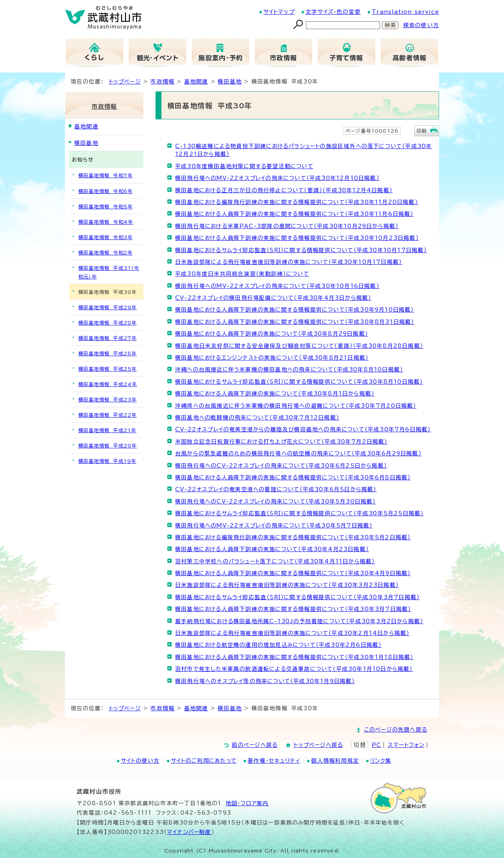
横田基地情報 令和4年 (106, 222)
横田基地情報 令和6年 (106, 191)
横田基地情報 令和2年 (106, 253)
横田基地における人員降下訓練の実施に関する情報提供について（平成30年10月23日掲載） (297, 238)
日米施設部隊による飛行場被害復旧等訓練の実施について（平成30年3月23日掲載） (287, 585)
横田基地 (230, 82)
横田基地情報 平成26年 (107, 353)
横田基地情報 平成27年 (107, 338)
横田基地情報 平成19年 (107, 461)
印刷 (422, 131)
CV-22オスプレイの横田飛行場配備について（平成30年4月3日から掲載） (273, 298)
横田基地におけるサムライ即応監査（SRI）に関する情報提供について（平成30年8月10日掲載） (299, 382)
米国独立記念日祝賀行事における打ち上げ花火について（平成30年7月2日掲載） (282, 442)
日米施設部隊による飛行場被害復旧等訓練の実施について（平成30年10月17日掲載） (289, 262)
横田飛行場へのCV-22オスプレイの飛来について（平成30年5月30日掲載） (276, 501)
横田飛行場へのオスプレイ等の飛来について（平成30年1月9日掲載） (265, 681)
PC (376, 745)
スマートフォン (406, 745)
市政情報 (162, 82)
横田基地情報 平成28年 (107, 323)
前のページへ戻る (255, 745)
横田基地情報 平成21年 (107, 430)
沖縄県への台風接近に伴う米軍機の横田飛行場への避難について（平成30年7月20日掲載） (296, 406)
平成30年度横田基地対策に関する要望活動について (244, 166)
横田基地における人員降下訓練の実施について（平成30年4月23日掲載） (272, 549)
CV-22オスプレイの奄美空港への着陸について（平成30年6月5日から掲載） (276, 489)
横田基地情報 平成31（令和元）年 (109, 272)
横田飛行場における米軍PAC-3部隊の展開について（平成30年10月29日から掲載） (287, 226)
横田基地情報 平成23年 (107, 399)
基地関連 (196, 82)
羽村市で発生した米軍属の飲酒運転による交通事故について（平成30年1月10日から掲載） (294, 669)
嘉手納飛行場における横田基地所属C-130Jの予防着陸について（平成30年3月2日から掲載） (299, 621)
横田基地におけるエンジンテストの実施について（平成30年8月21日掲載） (272, 358)
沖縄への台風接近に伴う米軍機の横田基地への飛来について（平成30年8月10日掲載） (289, 370)
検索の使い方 (421, 25)
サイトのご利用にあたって (204, 761)
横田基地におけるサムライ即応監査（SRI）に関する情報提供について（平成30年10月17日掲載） (301, 250)
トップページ (125, 82)
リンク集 (381, 761)
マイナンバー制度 (189, 832)
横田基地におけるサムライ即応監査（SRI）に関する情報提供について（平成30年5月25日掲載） (299, 513)
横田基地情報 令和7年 (106, 175)
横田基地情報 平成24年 (108, 384)
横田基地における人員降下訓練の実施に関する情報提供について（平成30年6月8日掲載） (293, 477)
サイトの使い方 (140, 761)
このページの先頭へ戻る (396, 730)
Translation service (405, 12)
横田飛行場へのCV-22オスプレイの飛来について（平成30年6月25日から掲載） (281, 466)
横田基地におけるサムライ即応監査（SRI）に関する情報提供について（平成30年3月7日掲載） (297, 597)
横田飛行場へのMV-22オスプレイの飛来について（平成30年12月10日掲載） (277, 178)
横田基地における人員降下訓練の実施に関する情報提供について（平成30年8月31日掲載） (295, 322)
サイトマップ (279, 12)
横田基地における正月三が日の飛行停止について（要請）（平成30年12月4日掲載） (284, 190)
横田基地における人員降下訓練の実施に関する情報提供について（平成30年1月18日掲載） (295, 657)
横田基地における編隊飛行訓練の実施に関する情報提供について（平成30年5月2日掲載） (293, 537)
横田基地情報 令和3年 (106, 237)
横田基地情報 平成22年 (107, 415)
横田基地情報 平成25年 (107, 369)
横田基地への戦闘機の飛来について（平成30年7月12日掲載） (257, 418)
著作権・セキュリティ (274, 761)
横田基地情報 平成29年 (107, 307)
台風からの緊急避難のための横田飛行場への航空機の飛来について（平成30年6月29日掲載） (298, 453)
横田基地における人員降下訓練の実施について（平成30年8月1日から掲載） (275, 394)
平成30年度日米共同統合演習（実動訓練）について (242, 274)
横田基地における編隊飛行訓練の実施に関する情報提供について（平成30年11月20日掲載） (297, 202)
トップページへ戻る (318, 745)
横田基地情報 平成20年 (107, 446)
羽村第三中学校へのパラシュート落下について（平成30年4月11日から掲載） (275, 561)
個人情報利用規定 (335, 761)
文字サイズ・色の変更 (333, 12)
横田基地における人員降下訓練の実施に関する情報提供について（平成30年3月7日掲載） (293, 609)
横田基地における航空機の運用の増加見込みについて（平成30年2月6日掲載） (278, 645)
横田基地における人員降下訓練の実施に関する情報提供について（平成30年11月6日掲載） (295, 214)
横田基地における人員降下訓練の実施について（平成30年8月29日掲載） (272, 334)
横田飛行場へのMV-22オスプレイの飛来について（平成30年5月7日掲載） (274, 526)
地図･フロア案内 (247, 803)
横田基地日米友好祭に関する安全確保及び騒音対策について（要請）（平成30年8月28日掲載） (299, 346)
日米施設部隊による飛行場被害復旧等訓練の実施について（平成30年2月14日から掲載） (292, 633)
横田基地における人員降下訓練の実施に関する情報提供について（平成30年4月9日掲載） (293, 573)
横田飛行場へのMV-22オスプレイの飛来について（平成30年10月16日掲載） (277, 286)
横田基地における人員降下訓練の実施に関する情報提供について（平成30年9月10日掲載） (295, 310)
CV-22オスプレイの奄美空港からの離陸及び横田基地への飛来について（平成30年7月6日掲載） (303, 429)
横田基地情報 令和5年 (106, 206)
